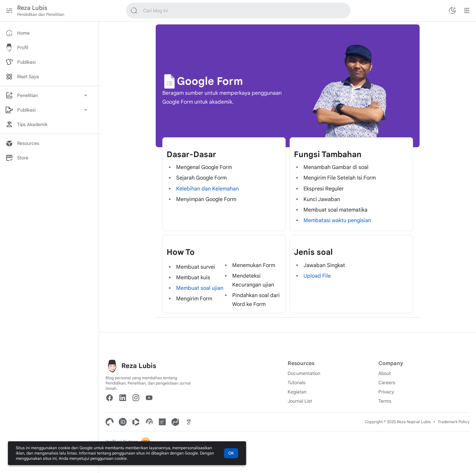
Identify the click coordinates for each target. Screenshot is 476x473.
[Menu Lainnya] (467, 11)
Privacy (386, 392)
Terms (385, 401)
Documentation (304, 373)
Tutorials (297, 383)
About (385, 373)
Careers (387, 383)
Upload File (317, 276)
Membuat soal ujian (200, 288)
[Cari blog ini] (134, 11)
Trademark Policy (454, 422)
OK (231, 453)
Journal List (300, 401)
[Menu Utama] (9, 11)
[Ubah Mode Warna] (452, 11)
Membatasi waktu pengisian (337, 220)
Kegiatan (297, 392)
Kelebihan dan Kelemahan (207, 189)
